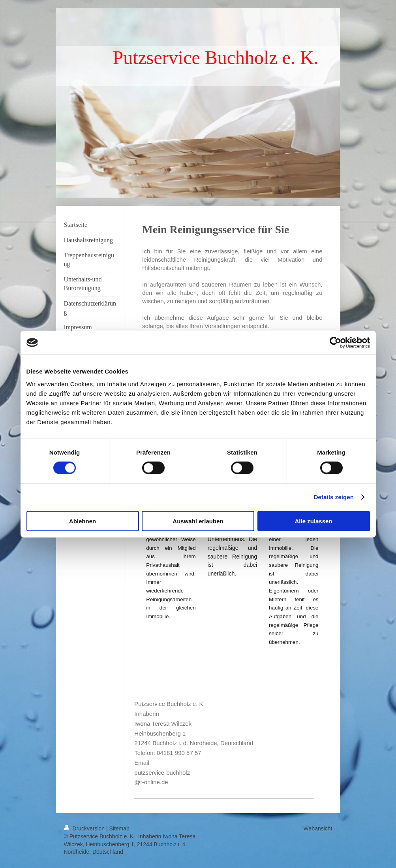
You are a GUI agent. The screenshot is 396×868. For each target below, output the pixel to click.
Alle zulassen (313, 521)
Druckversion (85, 828)
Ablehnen (83, 521)
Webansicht (318, 828)
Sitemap (119, 828)
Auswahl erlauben (198, 521)
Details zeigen (334, 497)
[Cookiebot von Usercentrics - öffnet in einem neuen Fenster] (335, 343)
